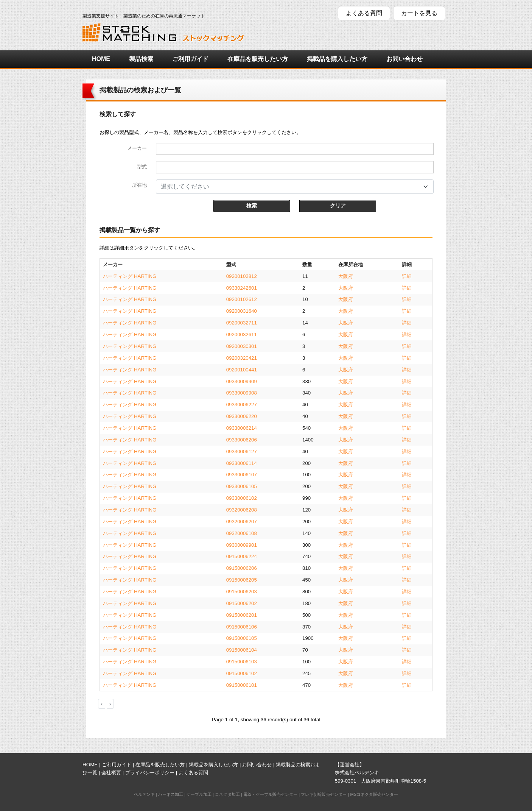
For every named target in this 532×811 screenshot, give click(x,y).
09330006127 (242, 452)
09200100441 (242, 370)
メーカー (137, 148)
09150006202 (242, 603)
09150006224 (242, 556)
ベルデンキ (144, 794)
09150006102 (242, 673)
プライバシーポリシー (150, 773)
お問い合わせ (404, 59)
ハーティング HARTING (130, 276)
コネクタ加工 (227, 794)
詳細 (407, 276)
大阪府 (346, 276)
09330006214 (242, 428)
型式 (142, 167)
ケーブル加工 (199, 794)
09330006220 (242, 416)
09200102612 (242, 299)
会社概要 (111, 773)
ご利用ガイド (190, 59)
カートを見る (419, 13)
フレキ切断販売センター (324, 794)
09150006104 (242, 650)
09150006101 (242, 685)
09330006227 (242, 405)
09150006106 (242, 627)
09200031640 (242, 311)
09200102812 (242, 276)
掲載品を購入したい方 (337, 59)
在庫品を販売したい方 (258, 59)
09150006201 (242, 615)
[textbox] (290, 187)
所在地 (139, 185)
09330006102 (242, 498)
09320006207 (242, 522)
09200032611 (242, 335)
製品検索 (141, 59)
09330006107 (242, 475)
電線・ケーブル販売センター (270, 794)
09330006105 (242, 486)
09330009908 (242, 393)
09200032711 (242, 323)
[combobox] (295, 187)
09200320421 (242, 358)
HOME (101, 59)
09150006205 (242, 580)
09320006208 (242, 510)
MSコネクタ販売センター (374, 794)
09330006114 (242, 463)
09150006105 (242, 638)
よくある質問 (364, 13)
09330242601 (242, 288)
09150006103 (242, 662)
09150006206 (242, 568)
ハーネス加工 (171, 794)
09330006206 (242, 440)
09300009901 (242, 545)
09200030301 (242, 346)
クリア (338, 206)
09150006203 (242, 592)
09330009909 (242, 381)
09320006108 (242, 533)
